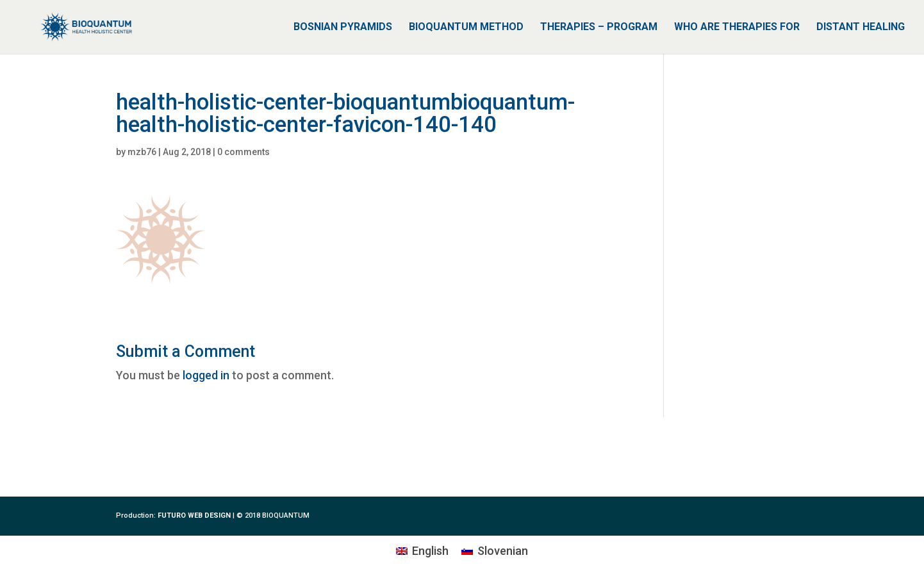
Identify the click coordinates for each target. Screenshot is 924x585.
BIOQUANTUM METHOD (466, 28)
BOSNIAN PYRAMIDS (343, 28)
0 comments (243, 152)
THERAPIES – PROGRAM (599, 28)
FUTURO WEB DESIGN (194, 515)
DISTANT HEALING (861, 28)
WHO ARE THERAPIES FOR (737, 28)
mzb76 (142, 152)
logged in (206, 375)
